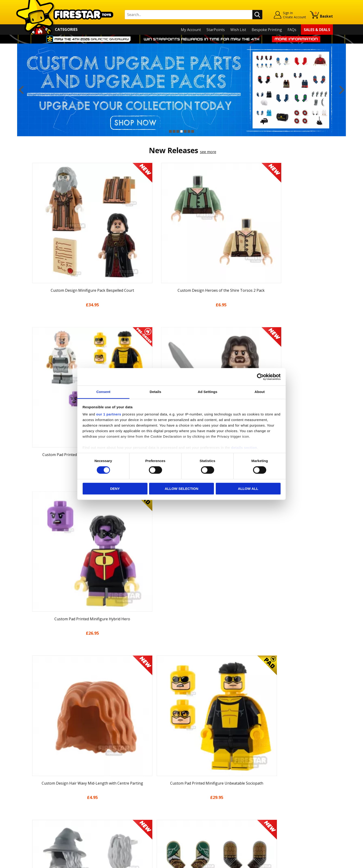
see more (208, 152)
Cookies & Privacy (45, 813)
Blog (34, 793)
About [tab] (260, 392)
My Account (191, 30)
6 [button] (189, 131)
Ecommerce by (316, 863)
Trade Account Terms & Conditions (136, 816)
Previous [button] (21, 90)
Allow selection (182, 489)
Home (35, 766)
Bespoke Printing (267, 30)
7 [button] (193, 131)
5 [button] (185, 131)
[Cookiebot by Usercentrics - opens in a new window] (260, 377)
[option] (181, 90)
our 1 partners (109, 414)
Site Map (38, 833)
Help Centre (116, 774)
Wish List (238, 30)
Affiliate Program (121, 824)
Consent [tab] (103, 392)
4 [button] (181, 131)
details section (244, 448)
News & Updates (44, 786)
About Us (38, 780)
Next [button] (342, 90)
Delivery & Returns (46, 800)
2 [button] (174, 131)
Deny (115, 489)
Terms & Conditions (47, 806)
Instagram (218, 784)
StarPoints (216, 30)
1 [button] (170, 131)
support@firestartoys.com (128, 789)
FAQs (292, 30)
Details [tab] (156, 392)
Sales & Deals (317, 30)
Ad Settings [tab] (207, 392)
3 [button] (178, 131)
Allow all (248, 489)
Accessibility (40, 820)
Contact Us (115, 766)
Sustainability (42, 826)
